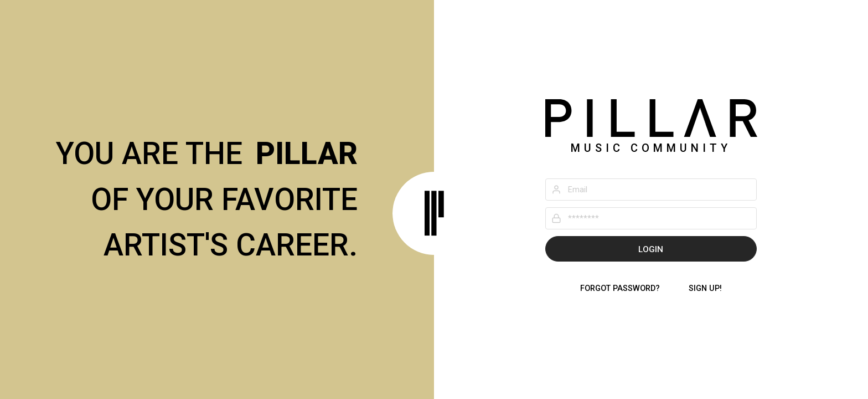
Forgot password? (620, 288)
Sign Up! (705, 288)
